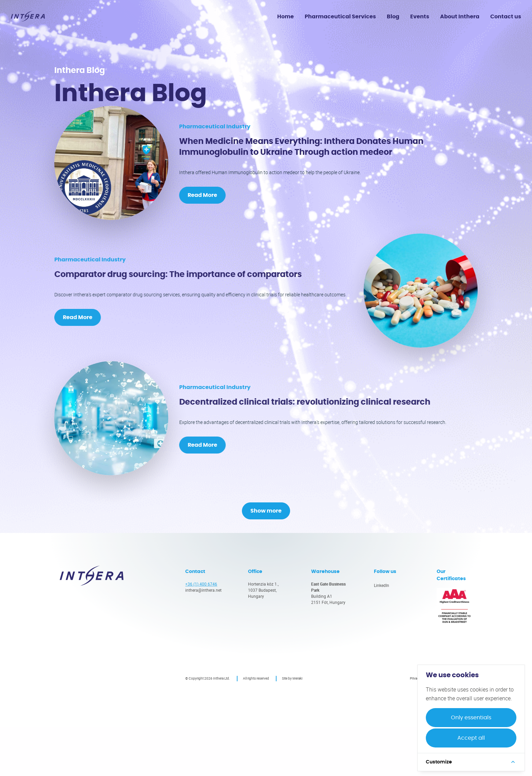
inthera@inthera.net (203, 639)
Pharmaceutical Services (340, 17)
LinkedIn (382, 634)
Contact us (506, 17)
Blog (393, 17)
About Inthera (460, 17)
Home (286, 17)
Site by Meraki (292, 727)
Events (420, 17)
